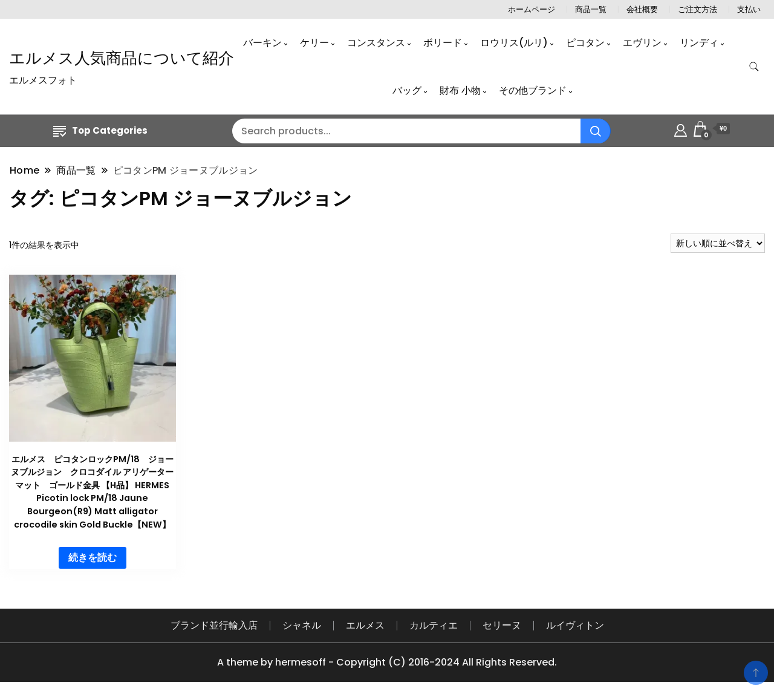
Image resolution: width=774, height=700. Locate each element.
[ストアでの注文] (718, 243)
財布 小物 (460, 90)
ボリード (443, 43)
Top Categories (100, 130)
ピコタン (585, 43)
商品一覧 (591, 9)
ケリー (314, 43)
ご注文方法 (698, 9)
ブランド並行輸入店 (214, 625)
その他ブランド (533, 90)
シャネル (302, 625)
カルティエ (434, 625)
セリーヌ (502, 625)
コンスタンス (376, 43)
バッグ (407, 90)
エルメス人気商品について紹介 (122, 58)
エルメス (365, 625)
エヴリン (642, 43)
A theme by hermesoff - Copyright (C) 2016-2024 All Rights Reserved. (387, 662)
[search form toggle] (754, 67)
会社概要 (642, 9)
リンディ (699, 43)
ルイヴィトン (575, 625)
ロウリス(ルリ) (514, 43)
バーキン (262, 43)
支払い (749, 9)
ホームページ (532, 9)
